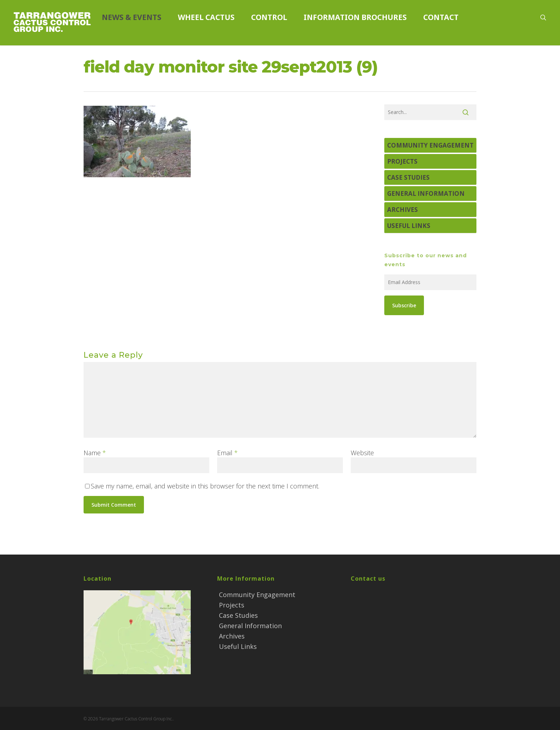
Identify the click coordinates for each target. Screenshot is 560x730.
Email (227, 453)
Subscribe (404, 305)
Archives (402, 210)
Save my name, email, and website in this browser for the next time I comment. (205, 486)
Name (95, 453)
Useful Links (409, 226)
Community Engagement (430, 145)
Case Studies (408, 177)
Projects (402, 161)
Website (362, 453)
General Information (426, 193)
